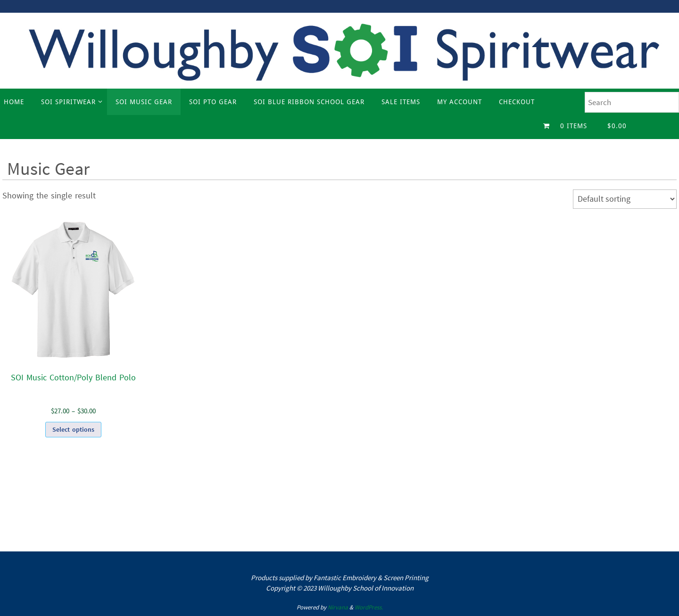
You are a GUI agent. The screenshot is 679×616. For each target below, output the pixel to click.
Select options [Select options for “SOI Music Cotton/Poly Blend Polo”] (73, 429)
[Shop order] (625, 199)
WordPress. (369, 607)
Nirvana (338, 607)
